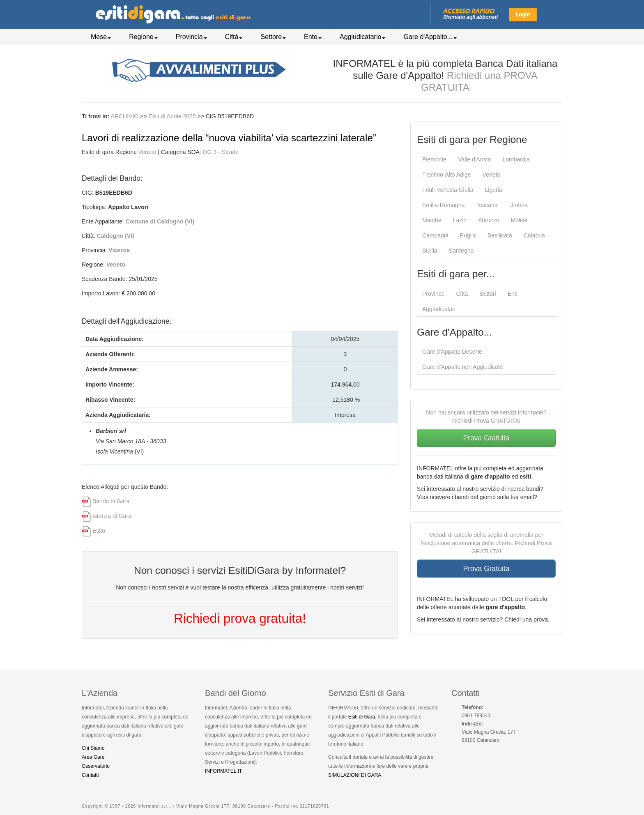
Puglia (468, 235)
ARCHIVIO (125, 116)
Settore (273, 37)
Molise (519, 220)
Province (433, 294)
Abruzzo (489, 220)
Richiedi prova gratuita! (240, 618)
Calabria (534, 235)
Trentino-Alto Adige (447, 175)
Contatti (90, 775)
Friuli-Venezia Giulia (448, 190)
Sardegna (461, 251)
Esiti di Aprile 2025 (173, 116)
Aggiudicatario (362, 37)
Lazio (460, 220)
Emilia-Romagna (443, 205)
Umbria (519, 205)
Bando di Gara (111, 501)
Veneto (147, 152)
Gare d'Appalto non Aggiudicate (463, 367)
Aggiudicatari (439, 309)
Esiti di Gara (362, 717)
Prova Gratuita (486, 438)
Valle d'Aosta (474, 159)
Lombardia (516, 159)
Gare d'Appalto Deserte (452, 352)
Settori (488, 294)
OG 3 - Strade (221, 152)
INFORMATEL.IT (223, 771)
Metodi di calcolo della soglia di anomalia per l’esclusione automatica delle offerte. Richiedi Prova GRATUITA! (486, 543)
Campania (435, 235)
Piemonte (434, 159)
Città (234, 37)
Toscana (487, 205)
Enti (513, 294)
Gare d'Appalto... (430, 37)
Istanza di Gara (112, 516)
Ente (313, 37)
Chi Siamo (93, 748)
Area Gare (93, 757)
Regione (143, 37)
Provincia (191, 37)
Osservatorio (96, 766)
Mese (101, 37)
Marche (432, 220)
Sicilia (430, 251)
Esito (99, 531)
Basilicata (500, 235)
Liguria (494, 190)
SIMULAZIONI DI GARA (355, 775)
